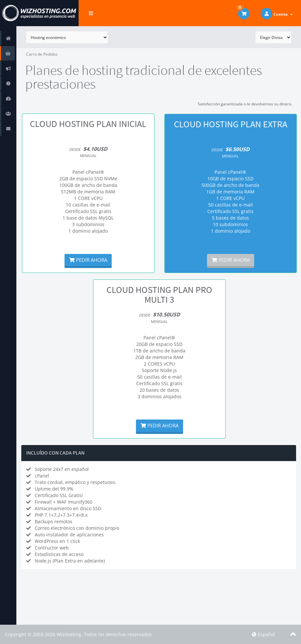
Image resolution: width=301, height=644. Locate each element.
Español (263, 634)
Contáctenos (10, 128)
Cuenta (283, 14)
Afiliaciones (10, 113)
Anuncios (10, 68)
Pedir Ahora (88, 260)
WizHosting (69, 634)
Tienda (9, 53)
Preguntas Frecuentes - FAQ (10, 83)
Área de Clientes (10, 38)
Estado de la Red (10, 98)
